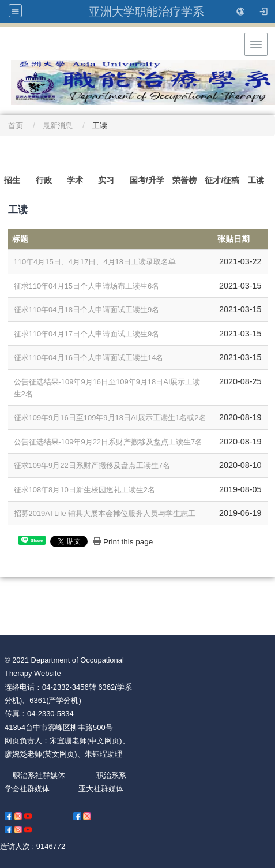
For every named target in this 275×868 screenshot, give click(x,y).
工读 (256, 180)
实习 (106, 180)
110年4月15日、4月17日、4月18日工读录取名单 (95, 262)
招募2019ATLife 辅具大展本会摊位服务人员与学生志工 (105, 513)
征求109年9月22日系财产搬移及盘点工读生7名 (92, 465)
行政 (44, 180)
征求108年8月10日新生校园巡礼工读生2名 (84, 490)
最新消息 (58, 126)
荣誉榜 (184, 180)
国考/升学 (147, 180)
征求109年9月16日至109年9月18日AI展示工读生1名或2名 (110, 418)
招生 (12, 180)
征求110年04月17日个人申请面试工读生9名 (87, 334)
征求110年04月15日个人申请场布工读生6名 (87, 286)
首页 (16, 126)
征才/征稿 (222, 180)
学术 (75, 180)
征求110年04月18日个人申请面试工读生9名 (87, 310)
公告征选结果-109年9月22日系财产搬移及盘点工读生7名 (108, 442)
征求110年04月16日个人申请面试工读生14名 (89, 358)
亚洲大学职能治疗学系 (146, 12)
